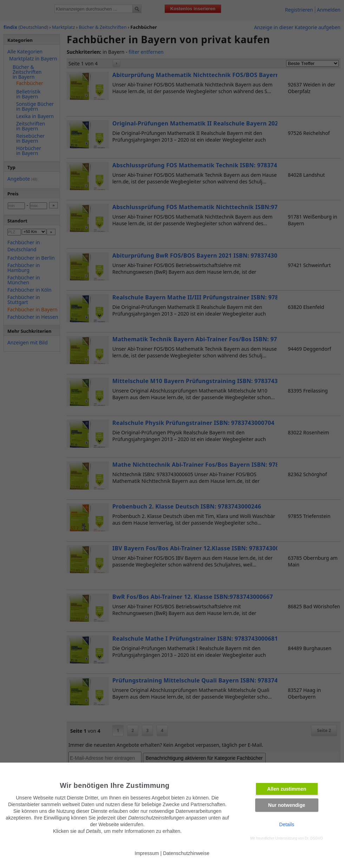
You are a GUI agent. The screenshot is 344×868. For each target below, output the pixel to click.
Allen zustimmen (287, 789)
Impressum (147, 853)
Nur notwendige (287, 805)
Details (287, 824)
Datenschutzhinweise (186, 853)
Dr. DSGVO (314, 838)
